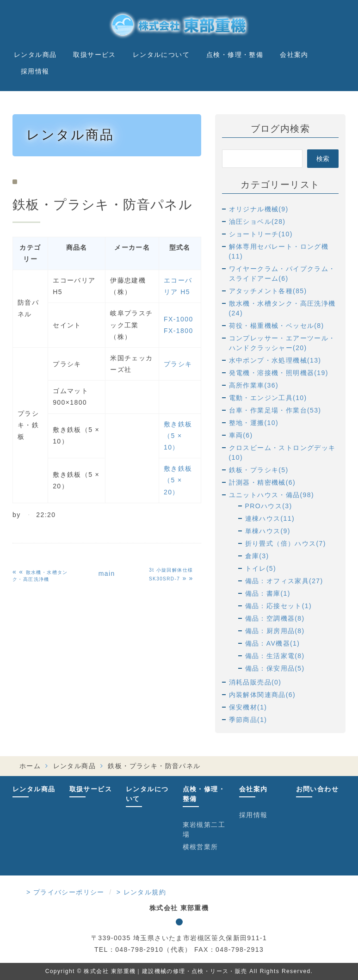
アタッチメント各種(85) (268, 291)
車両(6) (241, 435)
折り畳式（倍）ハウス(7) (286, 543)
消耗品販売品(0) (255, 682)
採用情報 (35, 71)
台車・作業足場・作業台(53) (275, 410)
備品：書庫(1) (268, 593)
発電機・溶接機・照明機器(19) (279, 373)
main (107, 573)
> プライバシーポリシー (65, 892)
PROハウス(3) (269, 506)
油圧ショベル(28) (257, 222)
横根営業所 (201, 847)
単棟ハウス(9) (268, 531)
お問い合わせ (317, 789)
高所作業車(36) (254, 385)
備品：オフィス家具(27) (284, 581)
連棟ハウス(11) (270, 518)
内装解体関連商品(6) (262, 695)
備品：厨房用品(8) (275, 631)
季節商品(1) (248, 720)
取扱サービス (94, 55)
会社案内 (294, 55)
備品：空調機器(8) (275, 618)
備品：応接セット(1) (279, 606)
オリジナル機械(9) (259, 209)
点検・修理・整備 (235, 55)
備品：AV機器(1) (273, 643)
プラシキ (178, 364)
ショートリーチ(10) (261, 234)
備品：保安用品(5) (275, 668)
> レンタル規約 (141, 892)
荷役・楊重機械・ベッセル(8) (277, 326)
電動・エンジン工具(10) (268, 398)
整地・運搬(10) (254, 423)
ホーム (30, 766)
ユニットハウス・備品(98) (272, 495)
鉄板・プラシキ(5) (259, 470)
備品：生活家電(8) (275, 656)
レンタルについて (161, 55)
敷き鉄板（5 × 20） (178, 480)
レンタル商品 (35, 55)
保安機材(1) (248, 707)
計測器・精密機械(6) (262, 482)
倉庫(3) (257, 556)
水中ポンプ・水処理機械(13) (275, 360)
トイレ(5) (261, 568)
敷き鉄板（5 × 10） (178, 436)
